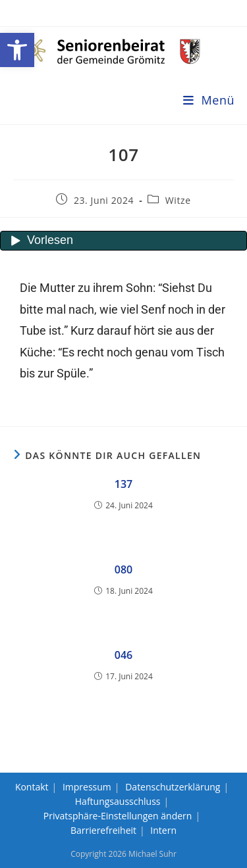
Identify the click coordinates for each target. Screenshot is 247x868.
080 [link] (123, 569)
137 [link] (123, 484)
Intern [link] (163, 830)
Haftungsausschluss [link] (118, 801)
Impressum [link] (87, 787)
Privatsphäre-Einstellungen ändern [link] (118, 816)
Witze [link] (178, 200)
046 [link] (123, 655)
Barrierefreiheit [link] (103, 830)
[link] (17, 50)
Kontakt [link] (32, 787)
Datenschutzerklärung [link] (173, 787)
